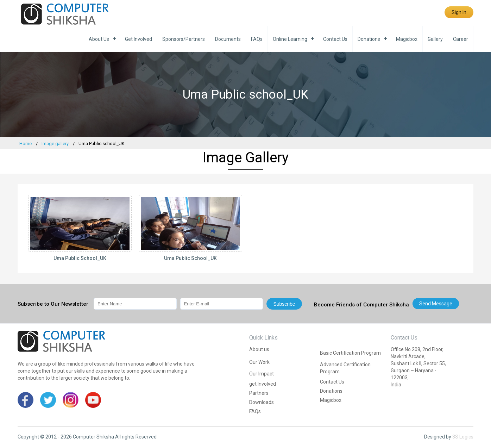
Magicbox (407, 39)
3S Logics (463, 437)
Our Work (259, 362)
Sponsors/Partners (184, 39)
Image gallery (55, 144)
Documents (228, 39)
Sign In (459, 12)
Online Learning (290, 39)
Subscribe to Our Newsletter (53, 304)
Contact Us (335, 39)
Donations (369, 39)
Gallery (435, 39)
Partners (259, 393)
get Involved (139, 39)
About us (99, 39)
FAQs (257, 39)
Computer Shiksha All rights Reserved (115, 437)
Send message (436, 304)
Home (26, 144)
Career (461, 39)
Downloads (262, 402)
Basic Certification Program (350, 353)
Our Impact (262, 374)
